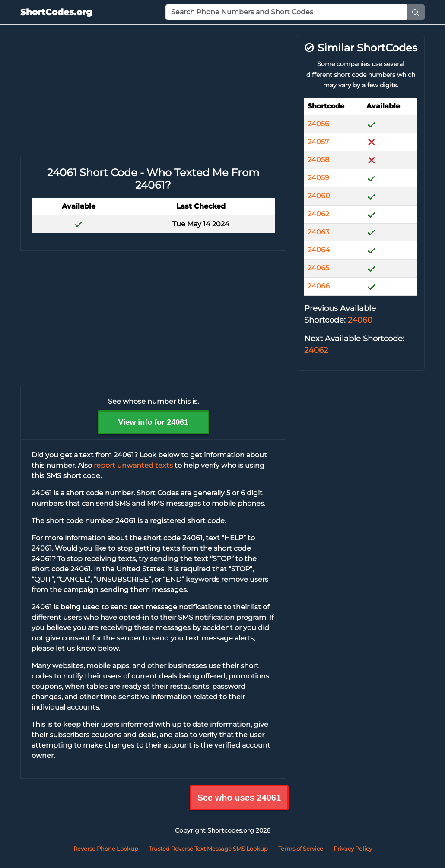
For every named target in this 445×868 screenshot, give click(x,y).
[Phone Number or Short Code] (286, 12)
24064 (319, 250)
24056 (318, 124)
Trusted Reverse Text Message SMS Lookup (208, 849)
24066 (319, 286)
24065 (318, 268)
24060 (319, 196)
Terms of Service (301, 849)
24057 (318, 142)
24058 (318, 160)
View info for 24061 (154, 422)
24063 (318, 232)
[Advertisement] (153, 95)
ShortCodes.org (56, 12)
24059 (318, 178)
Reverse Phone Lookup (106, 849)
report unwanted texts (133, 465)
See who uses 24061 (239, 798)
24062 (318, 214)
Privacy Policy (353, 849)
